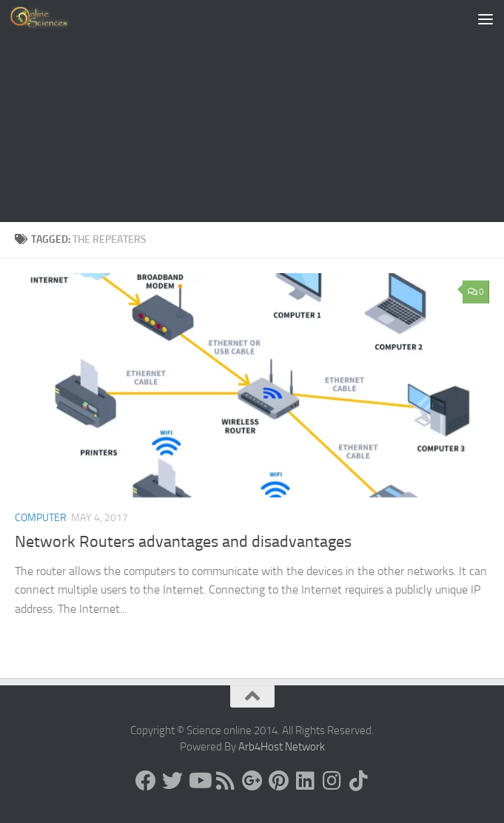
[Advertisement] (252, 111)
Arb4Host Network (282, 747)
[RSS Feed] (226, 781)
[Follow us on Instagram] (332, 781)
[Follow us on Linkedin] (306, 781)
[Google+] (252, 781)
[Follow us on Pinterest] (279, 781)
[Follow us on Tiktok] (359, 781)
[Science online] (146, 781)
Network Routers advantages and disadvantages (183, 542)
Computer (41, 518)
